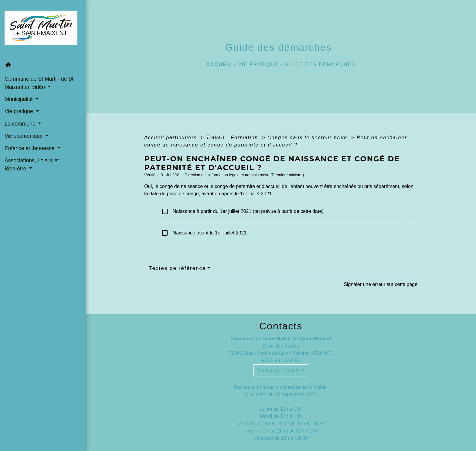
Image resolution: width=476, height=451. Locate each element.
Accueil (219, 64)
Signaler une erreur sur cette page (381, 284)
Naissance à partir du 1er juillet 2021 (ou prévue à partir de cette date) (242, 211)
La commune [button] (21, 124)
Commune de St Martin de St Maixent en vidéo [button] (39, 83)
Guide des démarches (320, 64)
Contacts (281, 326)
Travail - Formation (233, 138)
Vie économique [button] (24, 136)
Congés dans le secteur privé (308, 138)
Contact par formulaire (281, 370)
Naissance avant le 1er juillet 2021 (204, 233)
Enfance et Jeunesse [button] (30, 148)
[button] (43, 66)
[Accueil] (43, 30)
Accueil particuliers (172, 138)
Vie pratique (258, 64)
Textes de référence (177, 268)
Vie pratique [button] (19, 111)
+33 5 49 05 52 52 (281, 360)
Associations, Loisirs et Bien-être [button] (32, 164)
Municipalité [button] (19, 99)
